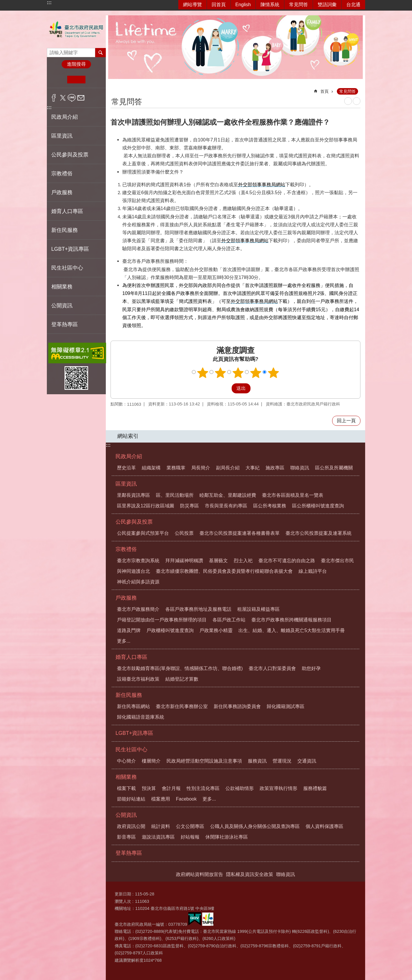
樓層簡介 (151, 761)
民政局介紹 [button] (65, 117)
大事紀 (253, 468)
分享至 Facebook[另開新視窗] (54, 98)
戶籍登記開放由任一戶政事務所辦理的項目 (162, 620)
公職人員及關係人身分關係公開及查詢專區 (255, 826)
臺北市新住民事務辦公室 (182, 706)
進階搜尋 (76, 64)
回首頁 (219, 5)
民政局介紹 (129, 456)
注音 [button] (357, 101)
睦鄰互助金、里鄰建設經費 (228, 495)
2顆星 (220, 373)
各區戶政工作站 (229, 620)
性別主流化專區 (203, 788)
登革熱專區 (65, 324)
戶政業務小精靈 (216, 630)
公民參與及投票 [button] (70, 155)
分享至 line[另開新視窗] (72, 98)
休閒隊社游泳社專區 (227, 837)
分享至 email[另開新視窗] (81, 98)
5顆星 (273, 373)
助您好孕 (311, 668)
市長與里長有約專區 (226, 506)
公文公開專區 (190, 826)
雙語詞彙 (327, 5)
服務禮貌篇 (315, 788)
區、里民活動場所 (175, 495)
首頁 (324, 91)
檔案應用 (161, 799)
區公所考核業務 (270, 506)
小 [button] (58, 80)
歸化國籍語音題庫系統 (141, 717)
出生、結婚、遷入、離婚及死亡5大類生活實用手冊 (292, 630)
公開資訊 (126, 815)
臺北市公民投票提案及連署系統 (319, 533)
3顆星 (238, 373)
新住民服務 (129, 695)
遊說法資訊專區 (158, 837)
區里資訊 (126, 484)
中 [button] (76, 80)
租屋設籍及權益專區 (258, 609)
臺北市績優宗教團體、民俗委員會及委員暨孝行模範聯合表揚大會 (224, 571)
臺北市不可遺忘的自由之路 (287, 561)
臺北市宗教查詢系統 (138, 561)
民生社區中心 (131, 750)
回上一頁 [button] (346, 421)
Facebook (186, 799)
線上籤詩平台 (313, 571)
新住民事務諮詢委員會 (237, 706)
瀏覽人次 (123, 901)
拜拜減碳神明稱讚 (184, 561)
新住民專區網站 (134, 706)
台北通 (353, 5)
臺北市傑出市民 (337, 561)
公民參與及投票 (134, 522)
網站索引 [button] (128, 436)
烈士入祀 (243, 561)
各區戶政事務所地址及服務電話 (198, 609)
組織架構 (151, 468)
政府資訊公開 (131, 826)
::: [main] (114, 89)
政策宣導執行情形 (278, 788)
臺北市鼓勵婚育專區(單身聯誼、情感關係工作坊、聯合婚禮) (180, 668)
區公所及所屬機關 (334, 468)
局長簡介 (201, 468)
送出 (226, 388)
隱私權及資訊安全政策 (250, 874)
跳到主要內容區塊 (3, 3)
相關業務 (126, 777)
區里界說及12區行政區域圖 (146, 506)
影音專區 (126, 837)
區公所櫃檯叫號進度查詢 (318, 506)
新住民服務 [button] (65, 230)
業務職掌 (176, 468)
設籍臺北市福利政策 (138, 679)
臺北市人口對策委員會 (272, 668)
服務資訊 (257, 761)
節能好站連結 (131, 799)
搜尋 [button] (100, 52)
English (243, 5)
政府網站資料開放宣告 (200, 874)
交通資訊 (307, 761)
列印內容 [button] (348, 101)
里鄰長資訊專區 (134, 495)
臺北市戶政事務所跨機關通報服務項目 (291, 620)
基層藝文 (218, 561)
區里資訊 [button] (62, 136)
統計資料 (161, 826)
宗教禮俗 (126, 549)
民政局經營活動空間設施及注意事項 (204, 761)
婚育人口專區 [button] (67, 211)
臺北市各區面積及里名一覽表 (293, 495)
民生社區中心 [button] (67, 268)
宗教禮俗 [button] (62, 174)
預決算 (149, 788)
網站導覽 (192, 5)
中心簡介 (126, 761)
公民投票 (184, 533)
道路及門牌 (129, 630)
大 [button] (94, 80)
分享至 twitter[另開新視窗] (63, 98)
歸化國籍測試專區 (286, 706)
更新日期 (123, 894)
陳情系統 (270, 5)
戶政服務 (126, 598)
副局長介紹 (228, 468)
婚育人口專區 (131, 657)
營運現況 (282, 761)
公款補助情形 (240, 788)
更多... (124, 641)
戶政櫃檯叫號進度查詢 (170, 630)
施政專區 (275, 468)
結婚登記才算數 (182, 679)
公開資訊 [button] (62, 306)
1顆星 (203, 373)
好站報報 (190, 837)
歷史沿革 (126, 468)
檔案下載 (126, 788)
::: (49, 3)
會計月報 (171, 788)
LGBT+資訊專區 (70, 249)
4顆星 (256, 373)
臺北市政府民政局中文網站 (76, 29)
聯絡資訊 (300, 468)
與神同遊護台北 (134, 571)
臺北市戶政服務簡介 (138, 609)
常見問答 (299, 5)
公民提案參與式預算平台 (143, 533)
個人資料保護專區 (324, 826)
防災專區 (189, 506)
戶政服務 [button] (62, 192)
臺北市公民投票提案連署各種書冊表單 (240, 533)
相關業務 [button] (62, 287)
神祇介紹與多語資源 (138, 582)
